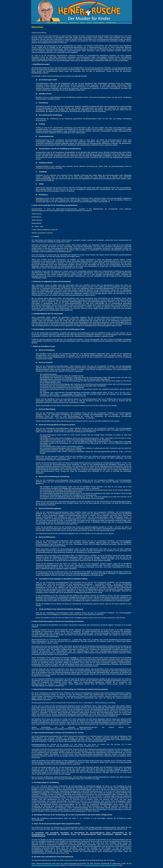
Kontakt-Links (111, 23)
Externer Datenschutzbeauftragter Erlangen (46, 865)
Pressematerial (99, 23)
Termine (89, 23)
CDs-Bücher (74, 23)
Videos (83, 23)
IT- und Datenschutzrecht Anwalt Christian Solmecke (100, 865)
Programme (63, 23)
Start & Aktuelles (52, 23)
